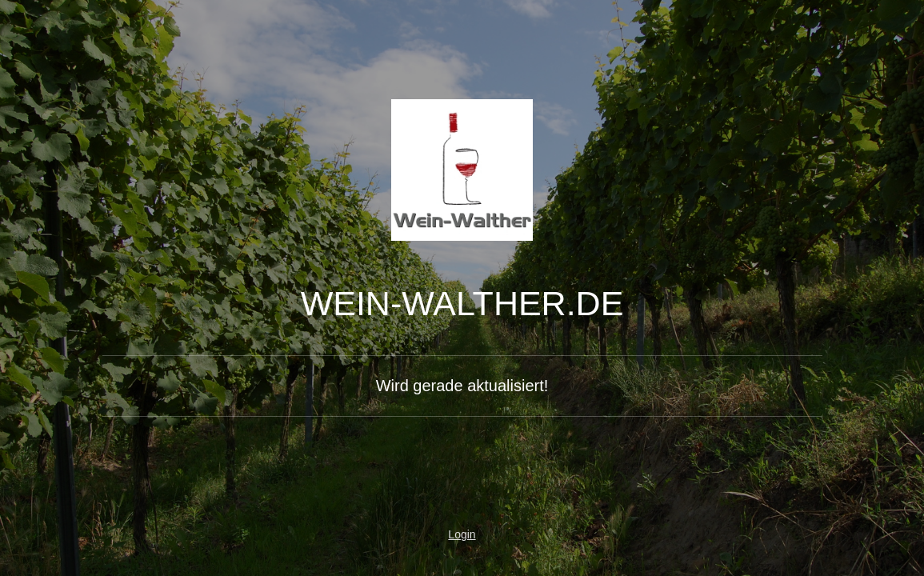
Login (462, 534)
